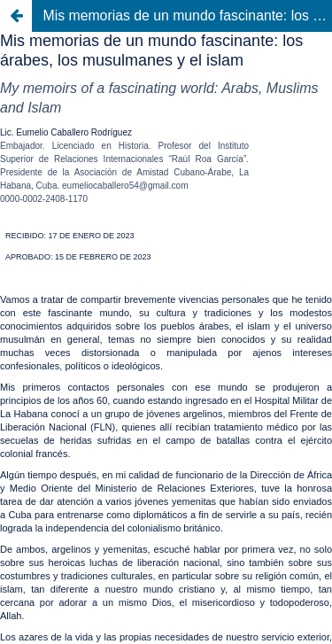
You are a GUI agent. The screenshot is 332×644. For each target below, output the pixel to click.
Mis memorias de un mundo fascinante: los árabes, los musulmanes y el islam (188, 16)
